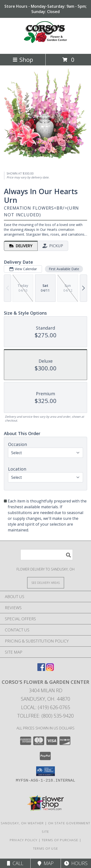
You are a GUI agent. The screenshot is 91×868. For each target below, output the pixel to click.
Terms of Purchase (60, 840)
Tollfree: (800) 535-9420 (45, 716)
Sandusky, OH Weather (22, 823)
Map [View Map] (46, 863)
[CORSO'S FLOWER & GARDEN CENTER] (46, 47)
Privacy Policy (24, 840)
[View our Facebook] (41, 669)
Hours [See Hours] (76, 863)
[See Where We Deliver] (46, 582)
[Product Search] (47, 555)
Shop (23, 60)
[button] (45, 771)
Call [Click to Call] (15, 863)
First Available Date (64, 269)
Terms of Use (46, 848)
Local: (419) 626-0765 (46, 707)
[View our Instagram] (50, 669)
